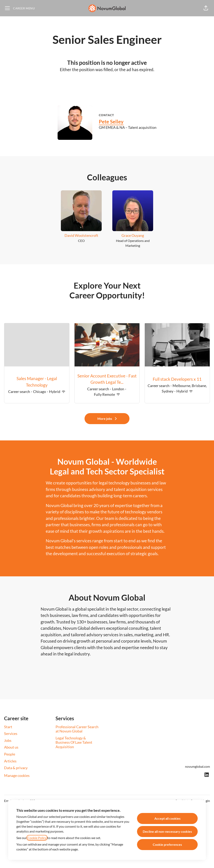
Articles (10, 761)
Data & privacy (16, 768)
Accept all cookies (167, 818)
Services (11, 733)
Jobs (8, 740)
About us (11, 747)
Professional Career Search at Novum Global (77, 729)
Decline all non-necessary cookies (167, 831)
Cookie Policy (37, 838)
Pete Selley (111, 122)
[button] (206, 8)
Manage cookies (17, 775)
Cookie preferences (167, 844)
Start (8, 727)
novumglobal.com (197, 766)
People (10, 754)
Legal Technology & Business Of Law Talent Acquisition (74, 742)
